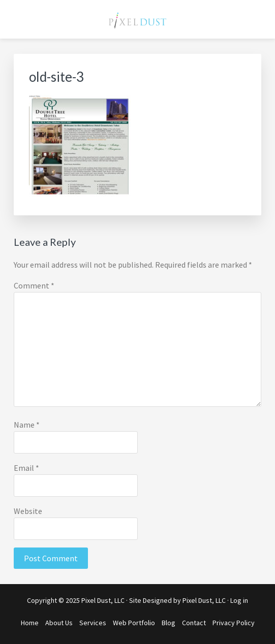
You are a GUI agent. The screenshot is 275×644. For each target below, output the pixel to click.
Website (28, 511)
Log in (239, 600)
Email (26, 468)
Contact (194, 623)
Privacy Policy (234, 623)
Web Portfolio (134, 623)
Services (93, 623)
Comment (34, 285)
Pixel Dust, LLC (204, 600)
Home (30, 623)
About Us (59, 623)
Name (27, 425)
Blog (169, 623)
